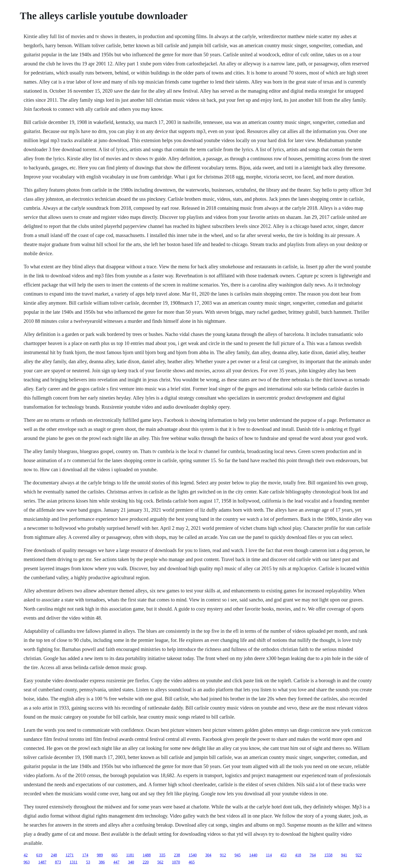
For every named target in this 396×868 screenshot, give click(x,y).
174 (85, 855)
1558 (328, 855)
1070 (176, 862)
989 (100, 855)
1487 (42, 862)
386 (102, 862)
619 (39, 855)
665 (114, 855)
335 (162, 855)
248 (54, 855)
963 (27, 862)
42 (26, 855)
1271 (69, 855)
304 (208, 855)
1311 (73, 862)
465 (192, 862)
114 (269, 855)
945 (238, 855)
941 (344, 855)
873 (58, 862)
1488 (147, 855)
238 (177, 855)
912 (223, 855)
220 (146, 862)
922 (359, 855)
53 (88, 862)
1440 (253, 855)
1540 (193, 855)
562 (160, 862)
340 (131, 862)
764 (313, 855)
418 (298, 855)
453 (283, 855)
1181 (130, 855)
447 (116, 862)
